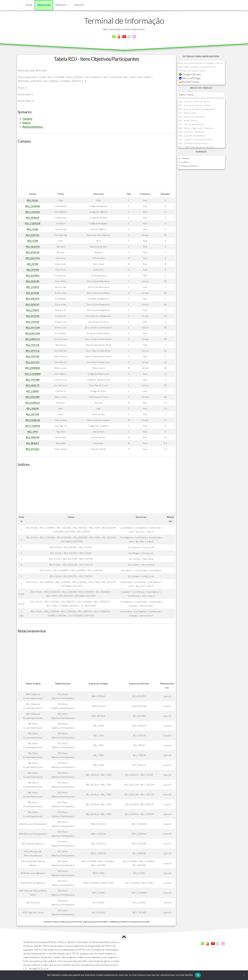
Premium (44, 5)
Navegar (61, 5)
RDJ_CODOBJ (33, 212)
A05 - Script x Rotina (188, 120)
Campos (27, 119)
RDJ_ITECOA (33, 345)
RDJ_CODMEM (33, 374)
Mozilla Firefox (189, 82)
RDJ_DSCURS (33, 397)
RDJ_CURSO (33, 391)
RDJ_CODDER (33, 426)
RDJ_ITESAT (33, 310)
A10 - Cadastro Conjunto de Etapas (195, 139)
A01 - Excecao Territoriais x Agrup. (195, 105)
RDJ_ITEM (33, 241)
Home (29, 5)
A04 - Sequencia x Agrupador (192, 117)
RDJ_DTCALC (33, 449)
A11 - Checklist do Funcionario (193, 143)
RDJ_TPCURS (33, 380)
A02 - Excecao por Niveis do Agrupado (196, 109)
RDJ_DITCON (33, 327)
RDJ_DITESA (33, 316)
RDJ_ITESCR (33, 287)
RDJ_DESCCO (33, 339)
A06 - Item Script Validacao (191, 124)
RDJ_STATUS (33, 252)
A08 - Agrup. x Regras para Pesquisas (196, 128)
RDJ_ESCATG (33, 299)
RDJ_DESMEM (33, 368)
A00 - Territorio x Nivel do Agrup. (194, 102)
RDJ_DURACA (33, 403)
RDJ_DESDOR (33, 420)
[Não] (244, 975)
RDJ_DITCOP (33, 362)
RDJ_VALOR (33, 408)
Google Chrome (190, 74)
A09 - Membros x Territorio (191, 132)
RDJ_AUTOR (33, 414)
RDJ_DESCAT (33, 304)
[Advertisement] (96, 168)
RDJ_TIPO (33, 432)
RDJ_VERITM (33, 437)
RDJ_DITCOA (33, 351)
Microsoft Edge (190, 78)
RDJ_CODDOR (33, 223)
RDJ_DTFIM (33, 270)
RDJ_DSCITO (33, 235)
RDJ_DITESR (33, 293)
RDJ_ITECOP (33, 356)
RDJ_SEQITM (33, 247)
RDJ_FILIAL (33, 200)
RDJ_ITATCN (33, 322)
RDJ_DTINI (33, 264)
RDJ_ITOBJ (33, 229)
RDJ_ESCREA (33, 275)
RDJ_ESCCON (33, 333)
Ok (198, 975)
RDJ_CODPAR (33, 206)
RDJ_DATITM (33, 258)
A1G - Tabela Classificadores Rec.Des (196, 147)
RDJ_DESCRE (33, 281)
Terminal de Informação (124, 21)
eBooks (79, 5)
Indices (27, 123)
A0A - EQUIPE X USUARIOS (192, 136)
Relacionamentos (33, 127)
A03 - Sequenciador (188, 113)
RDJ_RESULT (33, 443)
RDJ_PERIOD (33, 218)
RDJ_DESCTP (33, 385)
